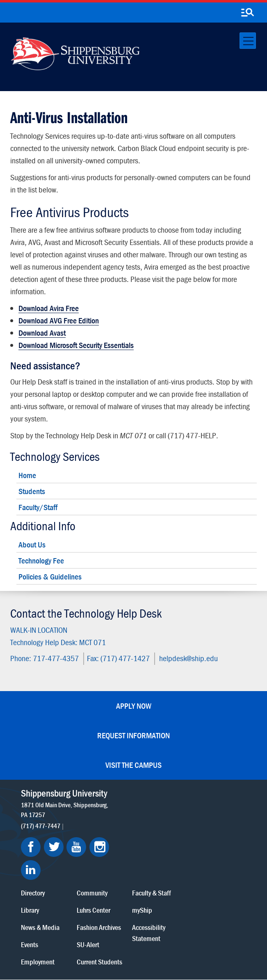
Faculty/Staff (38, 507)
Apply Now (134, 706)
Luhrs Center (165, 811)
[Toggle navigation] (248, 41)
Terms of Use (120, 928)
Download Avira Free (49, 308)
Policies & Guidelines (50, 576)
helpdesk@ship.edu (188, 658)
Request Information (133, 735)
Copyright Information (163, 928)
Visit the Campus (133, 765)
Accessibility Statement (217, 833)
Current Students (171, 862)
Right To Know (94, 936)
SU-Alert (159, 845)
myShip (211, 811)
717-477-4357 (56, 658)
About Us (32, 544)
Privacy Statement (82, 928)
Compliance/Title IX (84, 944)
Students (32, 491)
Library (105, 811)
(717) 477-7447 (41, 836)
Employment (113, 862)
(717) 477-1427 (125, 658)
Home (27, 475)
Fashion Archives (170, 828)
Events (105, 845)
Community (163, 793)
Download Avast (42, 333)
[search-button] (247, 13)
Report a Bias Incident (146, 936)
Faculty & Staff (220, 793)
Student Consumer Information (145, 944)
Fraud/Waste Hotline (124, 952)
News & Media (115, 828)
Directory (108, 793)
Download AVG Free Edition (59, 320)
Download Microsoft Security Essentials (76, 345)
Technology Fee (41, 560)
